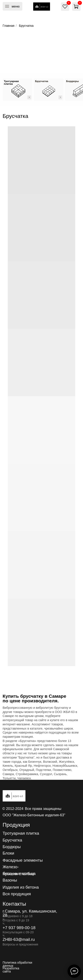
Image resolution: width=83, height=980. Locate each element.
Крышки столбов (19, 874)
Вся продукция (17, 894)
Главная (9, 26)
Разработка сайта (11, 970)
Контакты (14, 904)
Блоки (8, 853)
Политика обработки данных (17, 964)
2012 (10, 809)
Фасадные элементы (23, 860)
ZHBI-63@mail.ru (19, 939)
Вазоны (10, 880)
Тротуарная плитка (21, 833)
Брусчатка (12, 840)
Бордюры (12, 847)
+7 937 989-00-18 (19, 928)
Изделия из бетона (21, 887)
